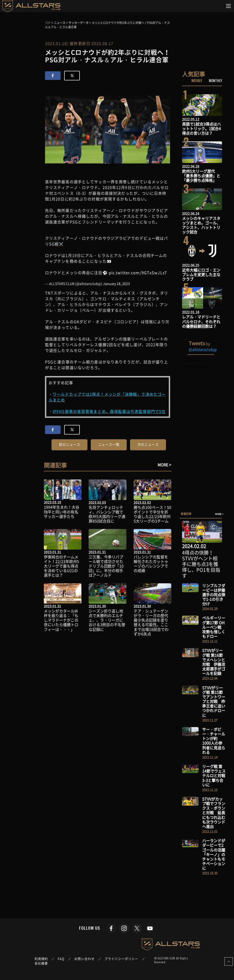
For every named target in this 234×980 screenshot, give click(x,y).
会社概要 (41, 963)
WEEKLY (197, 80)
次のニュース (148, 444)
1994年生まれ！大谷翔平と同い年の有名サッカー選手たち (62, 512)
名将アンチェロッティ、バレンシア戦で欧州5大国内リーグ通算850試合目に (107, 514)
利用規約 (41, 959)
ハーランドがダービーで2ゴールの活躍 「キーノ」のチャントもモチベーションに (216, 854)
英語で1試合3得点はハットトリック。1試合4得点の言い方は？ (201, 128)
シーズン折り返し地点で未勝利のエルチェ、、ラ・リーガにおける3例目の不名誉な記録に (107, 620)
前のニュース (70, 444)
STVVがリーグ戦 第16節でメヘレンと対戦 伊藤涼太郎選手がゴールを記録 (214, 662)
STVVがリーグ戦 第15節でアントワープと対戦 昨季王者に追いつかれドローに (214, 701)
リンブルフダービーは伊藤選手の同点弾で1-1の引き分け (214, 595)
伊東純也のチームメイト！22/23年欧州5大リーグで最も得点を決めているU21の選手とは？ (61, 566)
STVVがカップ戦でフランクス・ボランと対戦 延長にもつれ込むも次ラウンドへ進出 (214, 813)
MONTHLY (215, 80)
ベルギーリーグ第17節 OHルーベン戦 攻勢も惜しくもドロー (214, 627)
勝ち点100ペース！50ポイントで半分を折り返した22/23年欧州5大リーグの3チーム (152, 514)
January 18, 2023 (116, 284)
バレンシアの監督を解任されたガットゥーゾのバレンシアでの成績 (151, 564)
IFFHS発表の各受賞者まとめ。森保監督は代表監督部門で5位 (109, 411)
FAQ (61, 959)
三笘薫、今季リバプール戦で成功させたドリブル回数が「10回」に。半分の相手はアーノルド (106, 566)
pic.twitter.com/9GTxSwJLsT (138, 273)
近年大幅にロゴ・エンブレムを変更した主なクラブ (201, 274)
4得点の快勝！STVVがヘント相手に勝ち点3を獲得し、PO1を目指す (201, 564)
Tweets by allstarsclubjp (194, 363)
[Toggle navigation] (229, 6)
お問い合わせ (84, 959)
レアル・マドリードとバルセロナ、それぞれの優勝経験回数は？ (201, 321)
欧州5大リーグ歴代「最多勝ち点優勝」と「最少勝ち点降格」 (201, 176)
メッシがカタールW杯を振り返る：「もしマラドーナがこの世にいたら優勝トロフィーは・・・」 (61, 620)
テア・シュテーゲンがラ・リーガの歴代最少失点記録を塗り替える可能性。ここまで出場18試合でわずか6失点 (151, 622)
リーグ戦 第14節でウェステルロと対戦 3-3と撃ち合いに (216, 776)
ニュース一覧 (109, 444)
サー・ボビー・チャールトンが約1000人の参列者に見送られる (214, 741)
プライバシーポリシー (121, 959)
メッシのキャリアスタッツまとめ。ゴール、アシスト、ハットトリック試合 (201, 225)
